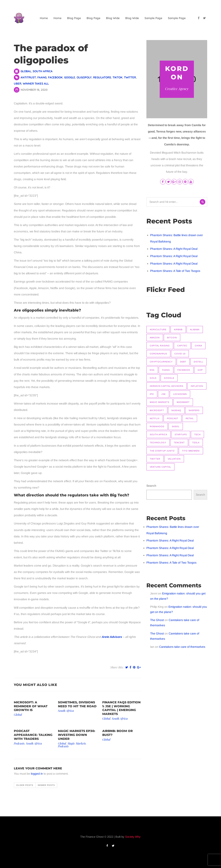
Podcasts (19, 743)
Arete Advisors (112, 637)
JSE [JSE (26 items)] (164, 394)
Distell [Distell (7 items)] (198, 362)
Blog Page (74, 18)
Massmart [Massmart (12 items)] (183, 402)
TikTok (118, 77)
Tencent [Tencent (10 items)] (179, 443)
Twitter (130, 77)
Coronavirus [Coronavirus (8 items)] (158, 354)
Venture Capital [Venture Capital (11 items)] (160, 467)
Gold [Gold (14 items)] (153, 378)
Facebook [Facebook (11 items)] (184, 370)
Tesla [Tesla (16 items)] (196, 443)
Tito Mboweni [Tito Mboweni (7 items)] (191, 451)
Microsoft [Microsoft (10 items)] (157, 410)
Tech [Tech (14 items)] (197, 434)
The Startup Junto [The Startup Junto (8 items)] (162, 451)
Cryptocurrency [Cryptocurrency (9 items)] (161, 362)
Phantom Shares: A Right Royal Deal (174, 249)
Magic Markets (77, 743)
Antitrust (28, 77)
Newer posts (46, 785)
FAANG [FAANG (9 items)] (166, 370)
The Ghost (157, 620)
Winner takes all (36, 84)
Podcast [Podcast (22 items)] (173, 418)
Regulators (102, 77)
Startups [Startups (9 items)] (181, 434)
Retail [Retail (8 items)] (190, 418)
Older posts (25, 785)
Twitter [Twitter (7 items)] (155, 459)
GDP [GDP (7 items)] (200, 370)
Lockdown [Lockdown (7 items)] (180, 394)
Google (70, 77)
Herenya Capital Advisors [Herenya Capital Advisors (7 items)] (166, 386)
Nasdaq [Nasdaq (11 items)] (176, 410)
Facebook (55, 77)
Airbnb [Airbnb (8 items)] (178, 329)
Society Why (133, 837)
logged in (37, 774)
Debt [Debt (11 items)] (183, 362)
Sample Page (153, 18)
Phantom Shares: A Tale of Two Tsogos (175, 271)
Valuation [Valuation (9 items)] (174, 459)
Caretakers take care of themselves (182, 647)
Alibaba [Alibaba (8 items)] (195, 329)
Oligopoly (84, 77)
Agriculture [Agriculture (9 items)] (158, 329)
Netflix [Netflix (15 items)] (155, 418)
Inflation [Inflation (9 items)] (197, 386)
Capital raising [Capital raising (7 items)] (160, 346)
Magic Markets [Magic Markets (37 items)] (159, 402)
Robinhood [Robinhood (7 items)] (157, 426)
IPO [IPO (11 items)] (152, 394)
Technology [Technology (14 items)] (158, 443)
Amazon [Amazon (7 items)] (155, 338)
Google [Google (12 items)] (169, 378)
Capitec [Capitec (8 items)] (182, 346)
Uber (18, 84)
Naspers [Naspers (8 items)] (194, 410)
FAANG (42, 77)
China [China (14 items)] (198, 346)
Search (151, 486)
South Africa (43, 71)
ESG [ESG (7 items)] (152, 370)
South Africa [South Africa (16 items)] (158, 434)
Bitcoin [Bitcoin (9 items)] (172, 338)
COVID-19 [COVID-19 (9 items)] (180, 354)
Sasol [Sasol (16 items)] (176, 426)
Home (44, 18)
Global (26, 71)
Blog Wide (113, 18)
